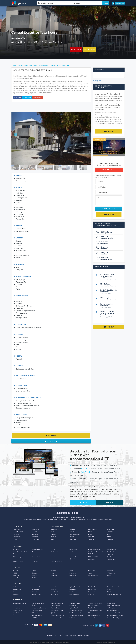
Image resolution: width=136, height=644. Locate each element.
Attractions (16, 608)
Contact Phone (102, 192)
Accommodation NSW (76, 615)
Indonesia (73, 539)
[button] (17, 138)
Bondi (109, 589)
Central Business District (115, 587)
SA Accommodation (94, 613)
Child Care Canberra (113, 605)
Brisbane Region (18, 557)
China (80, 635)
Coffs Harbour (36, 578)
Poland (72, 537)
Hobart (109, 575)
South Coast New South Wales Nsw (96, 553)
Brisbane (110, 571)
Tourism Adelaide (37, 610)
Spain (90, 532)
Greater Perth (36, 557)
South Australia (74, 552)
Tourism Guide (55, 608)
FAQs (15, 539)
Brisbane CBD (74, 589)
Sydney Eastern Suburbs (77, 587)
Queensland (73, 549)
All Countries (55, 529)
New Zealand (111, 529)
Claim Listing (27, 97)
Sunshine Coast (112, 552)
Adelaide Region (18, 562)
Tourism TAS (92, 608)
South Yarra (54, 594)
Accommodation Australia (115, 615)
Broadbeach (35, 589)
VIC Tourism (36, 613)
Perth (71, 571)
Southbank (92, 587)
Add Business (120, 3)
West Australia (36, 552)
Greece (54, 537)
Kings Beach (54, 592)
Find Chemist (111, 603)
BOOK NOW (90, 49)
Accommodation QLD (57, 615)
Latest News (18, 537)
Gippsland (91, 559)
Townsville (54, 575)
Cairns (90, 573)
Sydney (34, 571)
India (108, 534)
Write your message (104, 198)
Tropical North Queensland (74, 558)
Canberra (35, 573)
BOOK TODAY (18, 97)
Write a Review (51, 441)
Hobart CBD (92, 589)
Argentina (110, 539)
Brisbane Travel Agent (114, 618)
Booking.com (97, 81)
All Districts (16, 587)
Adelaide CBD (17, 589)
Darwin (53, 573)
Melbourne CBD (37, 587)
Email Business (37, 97)
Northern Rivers (55, 552)
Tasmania (110, 554)
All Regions (16, 549)
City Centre (111, 592)
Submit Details (109, 209)
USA (61, 635)
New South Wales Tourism (18, 614)
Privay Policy (35, 539)
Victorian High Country (95, 557)
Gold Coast (92, 571)
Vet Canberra (74, 618)
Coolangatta (92, 592)
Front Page (35, 534)
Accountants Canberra (39, 608)
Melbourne (54, 571)
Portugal (91, 537)
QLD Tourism (55, 613)
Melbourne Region (94, 549)
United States (93, 529)
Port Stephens (55, 557)
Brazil (90, 534)
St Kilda (15, 592)
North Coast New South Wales (20, 553)
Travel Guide (92, 618)
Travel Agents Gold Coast (38, 604)
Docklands (16, 594)
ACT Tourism (111, 608)
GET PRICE (76, 49)
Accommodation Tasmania (37, 616)
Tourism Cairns (17, 610)
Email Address (102, 187)
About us (35, 532)
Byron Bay (16, 575)
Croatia (54, 534)
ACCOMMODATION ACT (68, 513)
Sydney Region (112, 549)
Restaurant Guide (75, 603)
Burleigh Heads (36, 594)
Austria (109, 537)
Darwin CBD (54, 589)
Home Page (17, 529)
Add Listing (110, 502)
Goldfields (35, 562)
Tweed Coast (111, 559)
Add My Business (19, 532)
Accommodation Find (76, 610)
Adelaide (16, 573)
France (72, 532)
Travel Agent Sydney (57, 603)
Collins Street (36, 592)
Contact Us (35, 529)
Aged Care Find (55, 605)
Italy (53, 532)
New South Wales (37, 549)
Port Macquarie (93, 575)
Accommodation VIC (114, 613)
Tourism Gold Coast (57, 610)
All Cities (16, 571)
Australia (73, 529)
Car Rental (73, 605)
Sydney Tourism (74, 608)
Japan (53, 539)
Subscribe (35, 537)
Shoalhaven (111, 557)
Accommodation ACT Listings (106, 642)
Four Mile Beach (74, 594)
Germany (110, 532)
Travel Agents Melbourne (58, 618)
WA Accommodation (76, 613)
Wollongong (111, 573)
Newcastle (73, 573)
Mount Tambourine (19, 578)
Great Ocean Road (56, 562)
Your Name (101, 182)
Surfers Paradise (56, 587)
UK (56, 635)
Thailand (91, 539)
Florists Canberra (94, 605)
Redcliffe (35, 575)
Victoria (53, 549)
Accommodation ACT (95, 615)
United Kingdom (75, 534)
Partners (16, 534)
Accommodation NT (113, 610)
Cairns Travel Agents (19, 603)
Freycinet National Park (114, 594)
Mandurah (73, 575)
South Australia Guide (95, 610)
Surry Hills (91, 594)
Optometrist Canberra (95, 603)
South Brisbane (74, 592)
